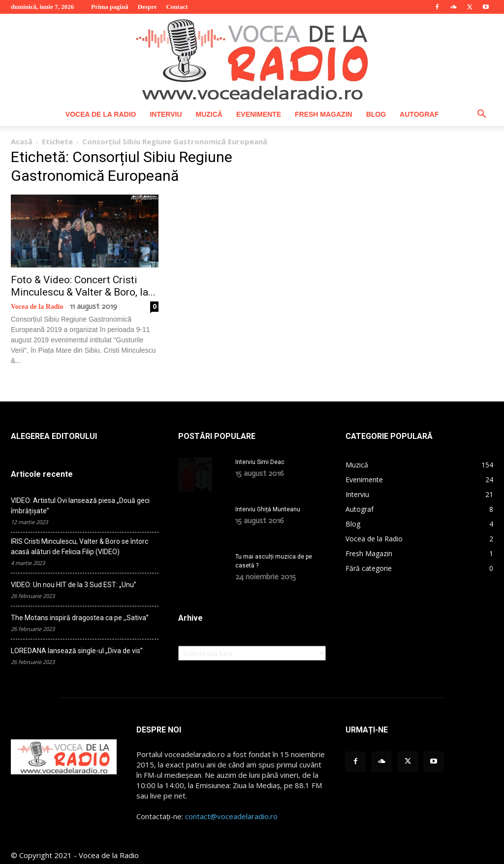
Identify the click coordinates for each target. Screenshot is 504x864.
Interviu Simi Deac (260, 462)
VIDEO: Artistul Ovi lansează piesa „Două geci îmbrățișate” (80, 506)
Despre (147, 7)
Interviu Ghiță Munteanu (268, 509)
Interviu (166, 114)
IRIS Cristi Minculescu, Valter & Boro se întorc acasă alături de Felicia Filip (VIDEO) (79, 547)
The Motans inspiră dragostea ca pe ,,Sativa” (80, 618)
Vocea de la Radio (101, 114)
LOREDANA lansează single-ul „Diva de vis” (77, 651)
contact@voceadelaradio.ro (231, 816)
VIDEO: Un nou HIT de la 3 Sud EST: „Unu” (74, 585)
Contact (177, 7)
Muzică (209, 114)
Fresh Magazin (324, 114)
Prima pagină (110, 7)
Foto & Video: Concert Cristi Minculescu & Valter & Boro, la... (83, 286)
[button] (481, 115)
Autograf (419, 114)
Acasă (22, 141)
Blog (376, 114)
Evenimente (259, 114)
